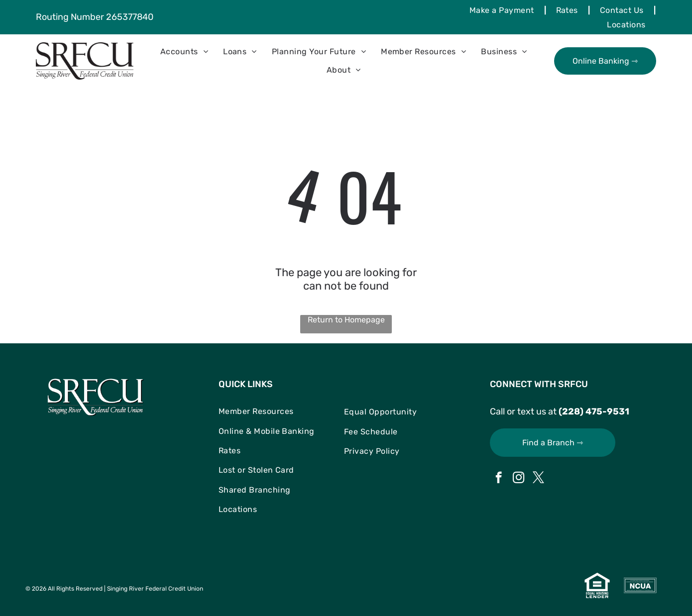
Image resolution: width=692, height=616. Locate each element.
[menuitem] (503, 10)
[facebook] (499, 479)
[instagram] (519, 479)
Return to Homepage (346, 320)
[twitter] (538, 479)
